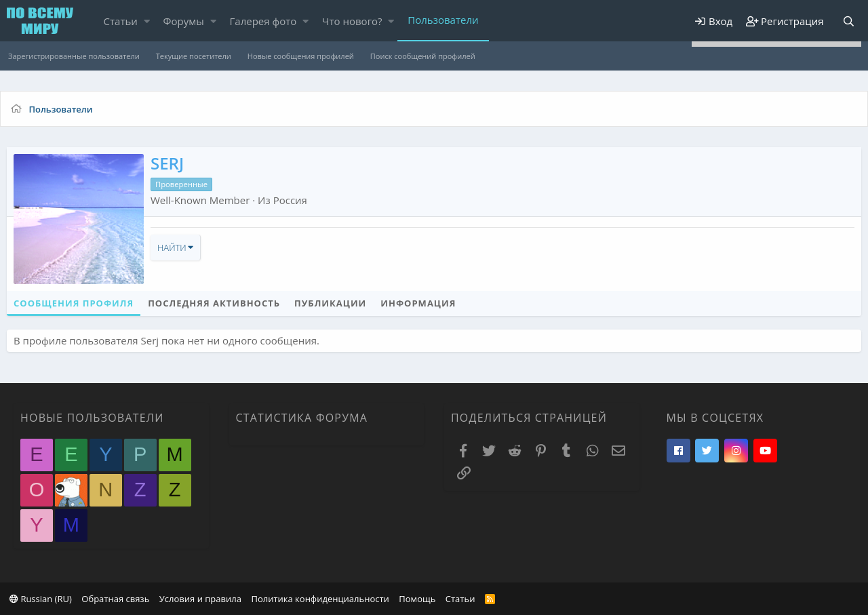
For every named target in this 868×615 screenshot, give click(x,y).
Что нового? (352, 21)
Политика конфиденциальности (320, 599)
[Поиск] (848, 21)
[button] (147, 21)
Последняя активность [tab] (214, 303)
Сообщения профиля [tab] (74, 303)
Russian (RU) (41, 599)
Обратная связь (115, 599)
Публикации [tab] (330, 303)
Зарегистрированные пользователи (74, 56)
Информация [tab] (418, 303)
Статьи (121, 21)
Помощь (417, 599)
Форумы (184, 21)
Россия (290, 200)
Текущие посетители (194, 56)
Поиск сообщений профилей (423, 56)
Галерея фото (263, 21)
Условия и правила (200, 599)
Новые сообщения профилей (301, 56)
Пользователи (443, 20)
